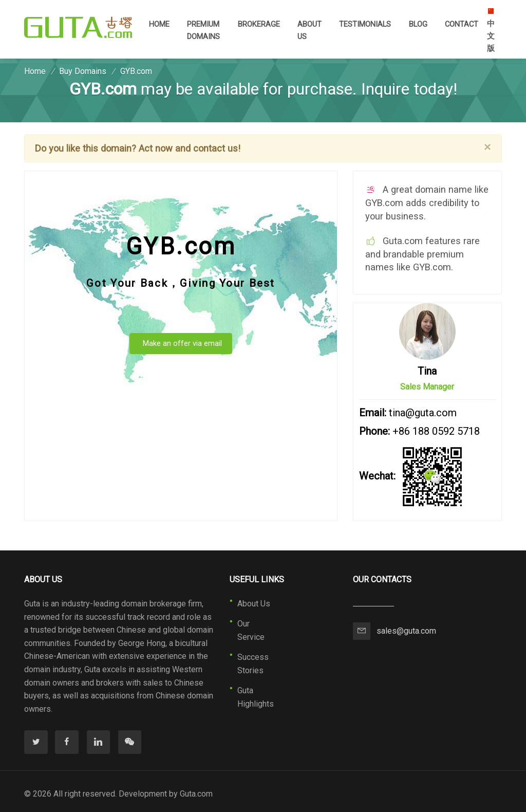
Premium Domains (203, 30)
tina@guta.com (423, 413)
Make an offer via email (182, 343)
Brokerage (259, 24)
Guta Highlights (256, 697)
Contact (462, 24)
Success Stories (253, 664)
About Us (309, 30)
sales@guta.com (406, 631)
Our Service (251, 630)
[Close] (487, 147)
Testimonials (365, 24)
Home (159, 23)
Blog (418, 24)
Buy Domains (83, 71)
